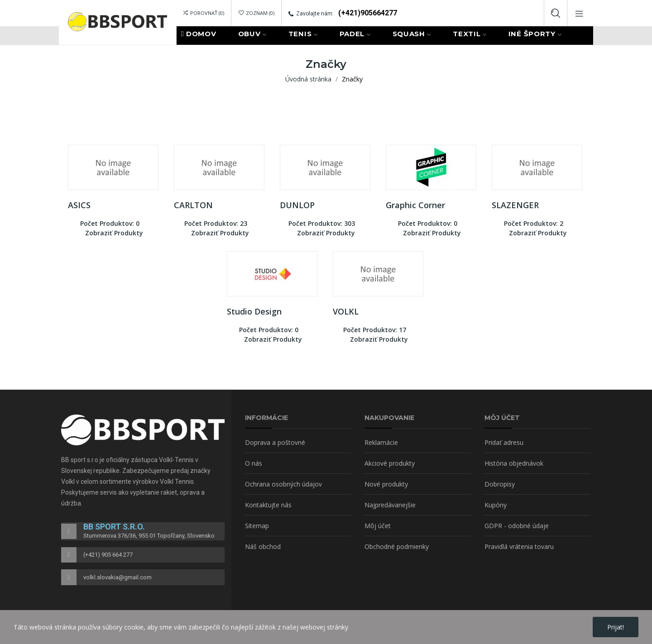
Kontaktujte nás (268, 505)
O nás (254, 463)
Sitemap (257, 526)
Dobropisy (500, 484)
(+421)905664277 (368, 13)
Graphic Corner (415, 205)
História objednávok (514, 463)
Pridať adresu (504, 442)
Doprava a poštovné (275, 442)
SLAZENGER (515, 205)
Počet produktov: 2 (534, 223)
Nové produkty (386, 484)
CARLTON (193, 205)
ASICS (79, 205)
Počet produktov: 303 (322, 223)
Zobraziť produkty (114, 233)
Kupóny (496, 505)
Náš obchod (263, 546)
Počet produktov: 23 (216, 223)
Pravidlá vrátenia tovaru (519, 546)
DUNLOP (297, 205)
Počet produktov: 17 (375, 330)
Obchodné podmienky (397, 546)
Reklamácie (381, 442)
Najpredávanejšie (390, 505)
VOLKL (346, 311)
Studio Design (254, 311)
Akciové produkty (390, 463)
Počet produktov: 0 (110, 223)
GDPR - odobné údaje (517, 526)
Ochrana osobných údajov (283, 484)
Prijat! (616, 627)
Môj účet (378, 526)
